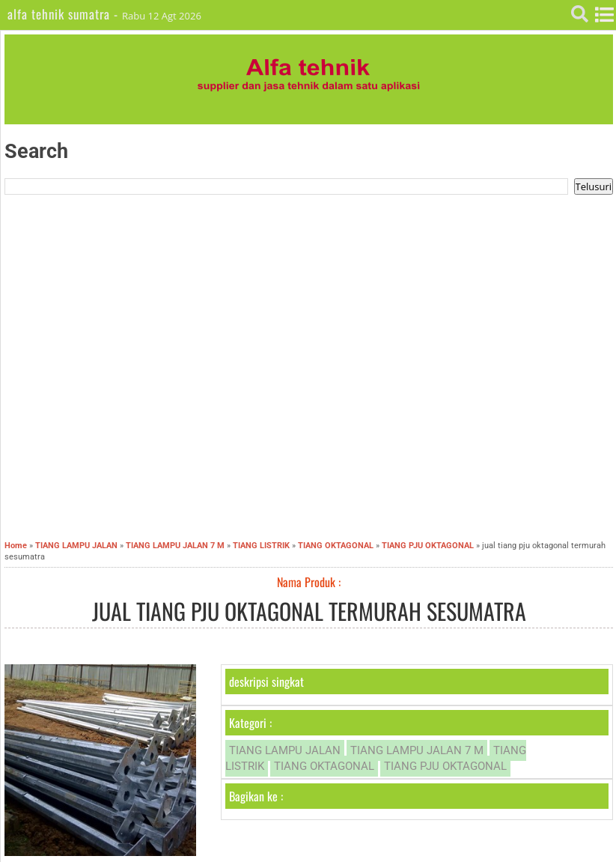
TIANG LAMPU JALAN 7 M (417, 750)
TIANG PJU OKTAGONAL (445, 766)
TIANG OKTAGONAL (324, 766)
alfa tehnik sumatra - (65, 14)
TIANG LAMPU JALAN (285, 750)
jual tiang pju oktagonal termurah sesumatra (309, 611)
